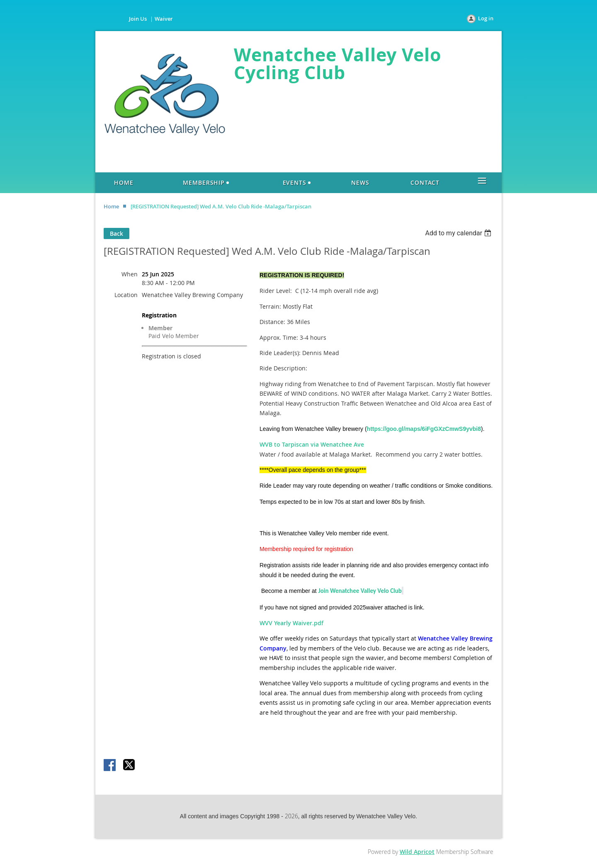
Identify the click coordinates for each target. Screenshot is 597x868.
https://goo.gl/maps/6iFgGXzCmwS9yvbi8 (424, 429)
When (130, 274)
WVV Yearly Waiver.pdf (291, 623)
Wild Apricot (417, 852)
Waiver (164, 19)
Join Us (138, 19)
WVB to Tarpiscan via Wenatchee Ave (312, 444)
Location (126, 295)
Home (111, 206)
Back (116, 233)
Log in (486, 18)
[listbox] (459, 233)
